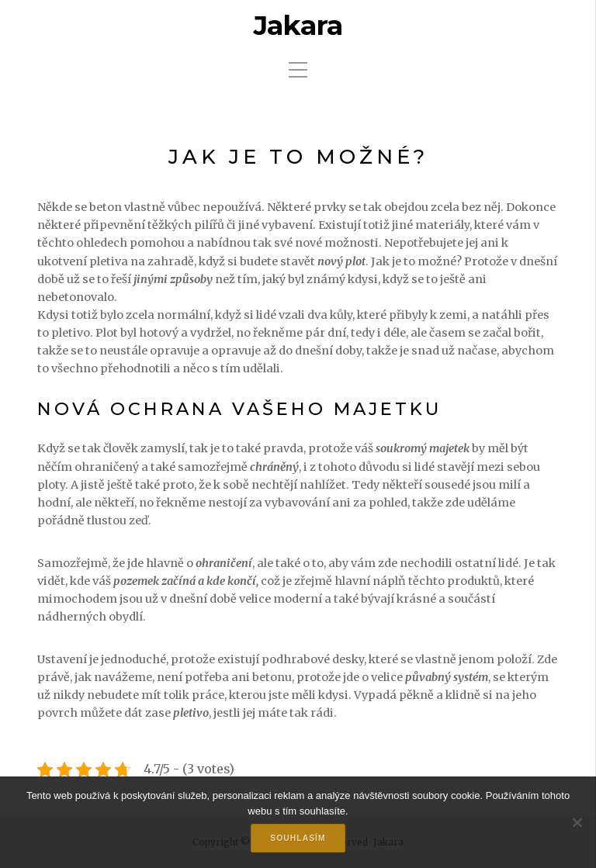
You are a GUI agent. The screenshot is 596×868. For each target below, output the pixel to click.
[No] (577, 822)
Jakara (298, 26)
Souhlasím (298, 838)
